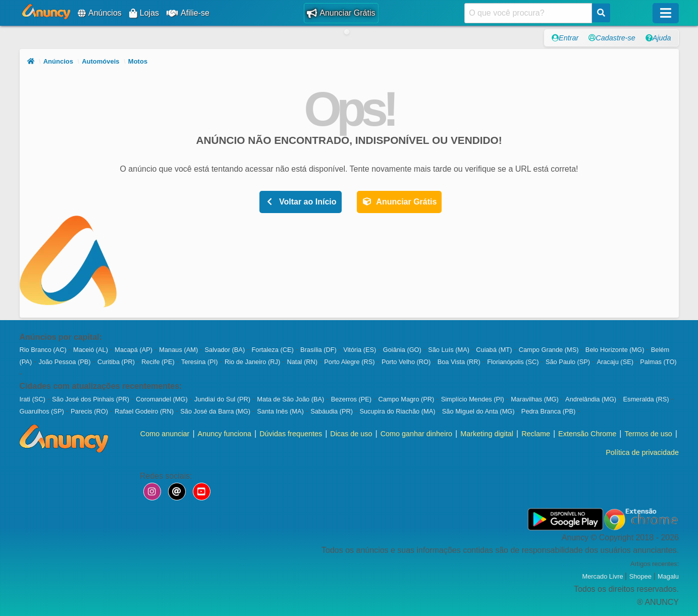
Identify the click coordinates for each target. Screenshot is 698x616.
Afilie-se (188, 13)
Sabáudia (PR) (333, 411)
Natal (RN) (303, 362)
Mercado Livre (603, 577)
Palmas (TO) (658, 362)
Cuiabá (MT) (495, 350)
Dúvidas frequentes (291, 434)
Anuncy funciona (224, 434)
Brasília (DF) (319, 350)
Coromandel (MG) (163, 399)
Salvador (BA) (225, 350)
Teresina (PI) (200, 362)
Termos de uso (648, 434)
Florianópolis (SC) (514, 362)
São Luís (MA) (449, 350)
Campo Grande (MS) (550, 350)
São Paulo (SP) (569, 362)
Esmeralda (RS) (647, 399)
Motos (138, 61)
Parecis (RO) (90, 411)
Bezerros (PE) (352, 399)
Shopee (641, 577)
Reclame (536, 434)
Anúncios (100, 13)
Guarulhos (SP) (43, 411)
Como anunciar (165, 434)
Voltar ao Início (301, 202)
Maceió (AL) (92, 350)
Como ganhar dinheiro (416, 434)
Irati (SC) (34, 399)
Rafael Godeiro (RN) (145, 411)
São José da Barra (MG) (216, 411)
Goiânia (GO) (403, 350)
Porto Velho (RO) (407, 362)
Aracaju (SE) (616, 362)
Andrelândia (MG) (592, 399)
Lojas (144, 13)
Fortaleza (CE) (273, 350)
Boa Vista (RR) (460, 362)
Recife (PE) (159, 362)
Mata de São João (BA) (291, 399)
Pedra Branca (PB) (549, 411)
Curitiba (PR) (117, 362)
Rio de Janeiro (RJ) (253, 362)
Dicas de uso (351, 434)
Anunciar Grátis (341, 13)
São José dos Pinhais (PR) (91, 399)
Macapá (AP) (134, 350)
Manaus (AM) (179, 350)
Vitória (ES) (361, 350)
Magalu (668, 577)
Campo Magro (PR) (407, 399)
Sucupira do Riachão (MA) (398, 411)
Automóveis (100, 61)
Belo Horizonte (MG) (616, 350)
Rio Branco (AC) (44, 350)
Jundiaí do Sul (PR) (223, 399)
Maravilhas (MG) (535, 399)
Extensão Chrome (587, 434)
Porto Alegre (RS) (350, 362)
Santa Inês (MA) (281, 411)
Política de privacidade (642, 452)
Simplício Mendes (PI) (474, 399)
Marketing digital (487, 434)
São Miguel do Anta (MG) (479, 411)
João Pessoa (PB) (65, 362)
